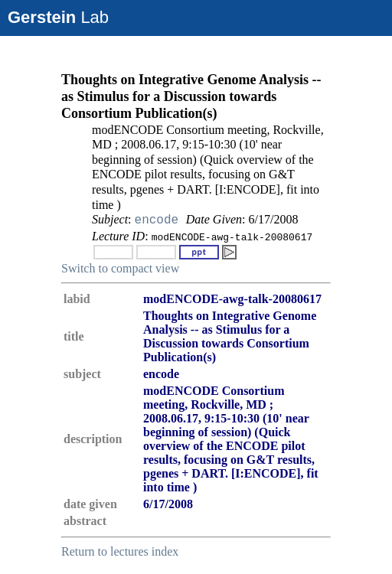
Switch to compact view (120, 268)
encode (157, 220)
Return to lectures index (120, 551)
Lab (58, 17)
